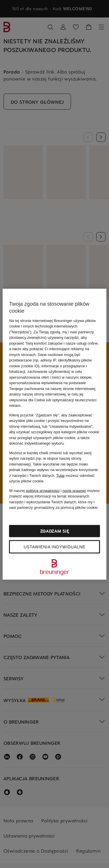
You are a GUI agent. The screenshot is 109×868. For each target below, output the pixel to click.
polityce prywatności (42, 490)
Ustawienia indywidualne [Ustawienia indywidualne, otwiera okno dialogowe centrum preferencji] (54, 547)
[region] (54, 434)
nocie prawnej (74, 490)
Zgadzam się (55, 531)
